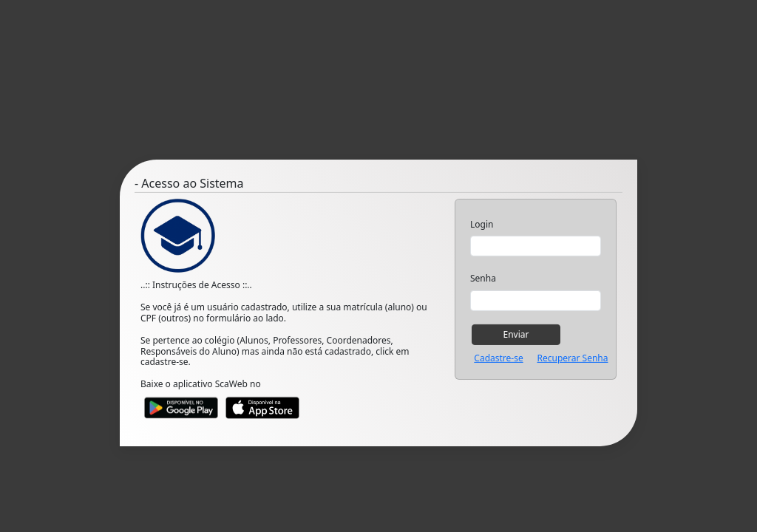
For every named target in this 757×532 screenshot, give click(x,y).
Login (482, 225)
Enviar (516, 334)
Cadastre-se (498, 358)
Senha (483, 279)
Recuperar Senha (572, 358)
